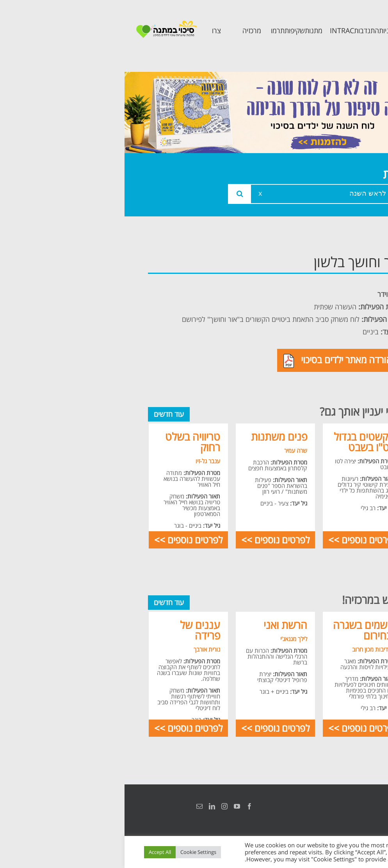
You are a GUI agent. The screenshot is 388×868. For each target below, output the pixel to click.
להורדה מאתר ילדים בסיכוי (215, 361)
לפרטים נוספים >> (238, 540)
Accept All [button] (35, 852)
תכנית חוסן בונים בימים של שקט (333, 374)
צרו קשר (345, 404)
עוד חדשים (44, 414)
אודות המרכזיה (335, 278)
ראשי (351, 260)
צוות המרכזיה (337, 295)
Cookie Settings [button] (74, 852)
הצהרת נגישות (356, 806)
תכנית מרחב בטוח (338, 319)
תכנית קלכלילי (335, 343)
